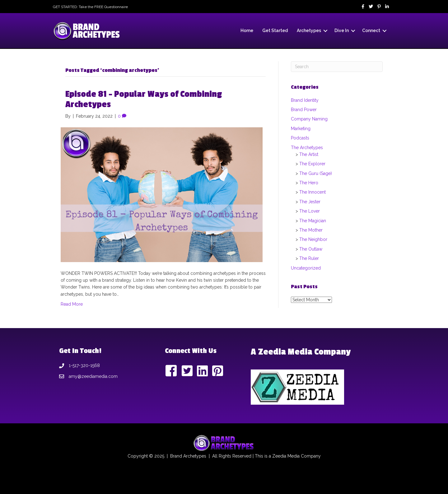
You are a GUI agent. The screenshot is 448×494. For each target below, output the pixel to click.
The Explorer (312, 164)
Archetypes (309, 31)
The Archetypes (307, 148)
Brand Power (304, 110)
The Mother (311, 230)
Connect (371, 31)
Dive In (342, 31)
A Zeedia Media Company (301, 352)
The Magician (313, 221)
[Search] (337, 67)
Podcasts (300, 138)
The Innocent (313, 192)
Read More (72, 304)
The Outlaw (311, 249)
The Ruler (309, 258)
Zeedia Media (286, 456)
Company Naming (309, 119)
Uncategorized (306, 268)
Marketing (301, 129)
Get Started (275, 31)
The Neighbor (313, 239)
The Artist (309, 154)
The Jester (310, 202)
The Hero (309, 183)
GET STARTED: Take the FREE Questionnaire (90, 7)
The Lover (310, 211)
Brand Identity (305, 100)
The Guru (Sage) (316, 173)
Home (247, 31)
